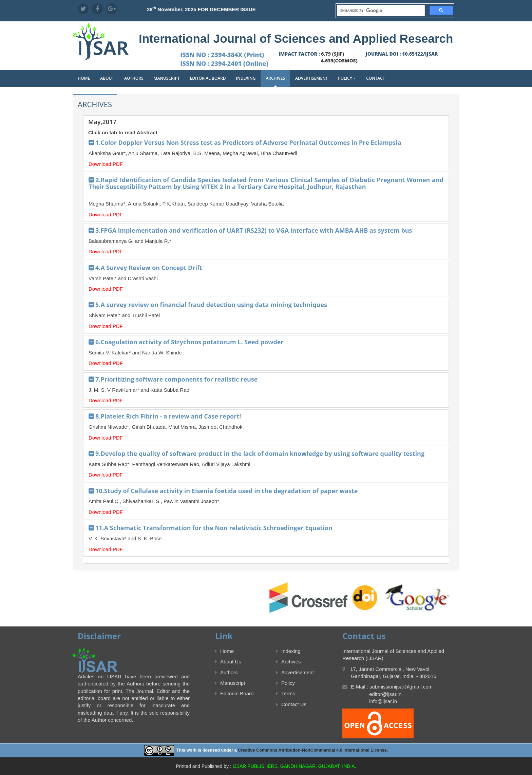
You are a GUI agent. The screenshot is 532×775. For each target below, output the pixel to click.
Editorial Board (208, 78)
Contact (376, 78)
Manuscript (167, 78)
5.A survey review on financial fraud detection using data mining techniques (211, 305)
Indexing (246, 78)
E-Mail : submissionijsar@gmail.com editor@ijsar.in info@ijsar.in (387, 694)
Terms (286, 693)
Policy (347, 78)
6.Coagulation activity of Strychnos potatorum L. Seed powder (189, 342)
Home (84, 78)
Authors (134, 78)
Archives (275, 78)
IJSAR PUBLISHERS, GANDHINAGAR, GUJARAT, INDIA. (294, 766)
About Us (228, 662)
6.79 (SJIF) (332, 54)
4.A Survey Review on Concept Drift (149, 268)
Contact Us (291, 704)
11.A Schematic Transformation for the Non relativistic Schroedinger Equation (214, 528)
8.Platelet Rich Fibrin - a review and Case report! (168, 416)
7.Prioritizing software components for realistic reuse (176, 379)
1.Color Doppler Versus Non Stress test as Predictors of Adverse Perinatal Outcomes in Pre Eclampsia (248, 142)
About (107, 78)
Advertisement (311, 78)
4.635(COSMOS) (339, 61)
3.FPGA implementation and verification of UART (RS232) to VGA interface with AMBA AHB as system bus (254, 230)
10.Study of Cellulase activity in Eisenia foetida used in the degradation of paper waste (226, 491)
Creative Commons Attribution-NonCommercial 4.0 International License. (313, 750)
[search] (380, 11)
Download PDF (106, 164)
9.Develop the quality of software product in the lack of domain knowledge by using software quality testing (260, 453)
